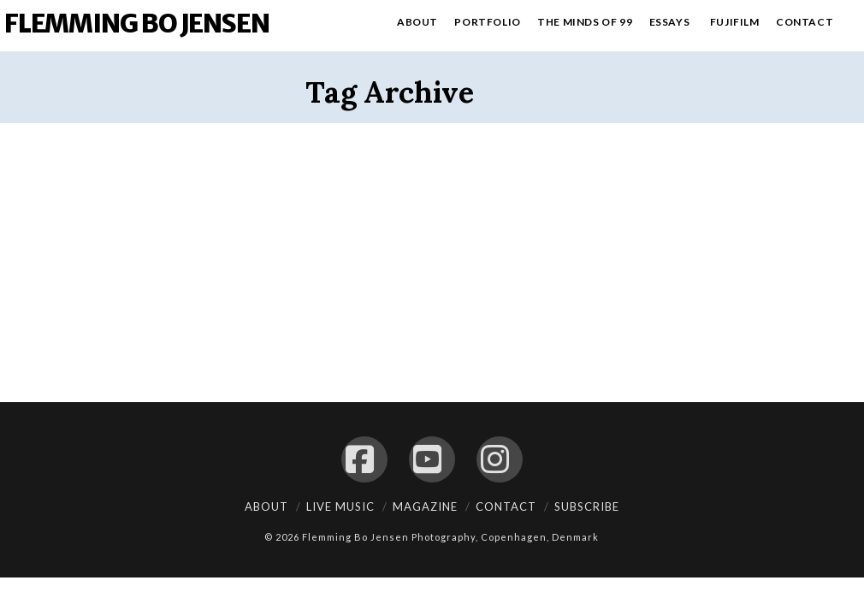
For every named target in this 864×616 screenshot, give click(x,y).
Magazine (425, 506)
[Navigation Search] (852, 26)
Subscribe (587, 506)
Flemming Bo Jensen (136, 23)
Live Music (340, 506)
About (266, 506)
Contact (506, 506)
